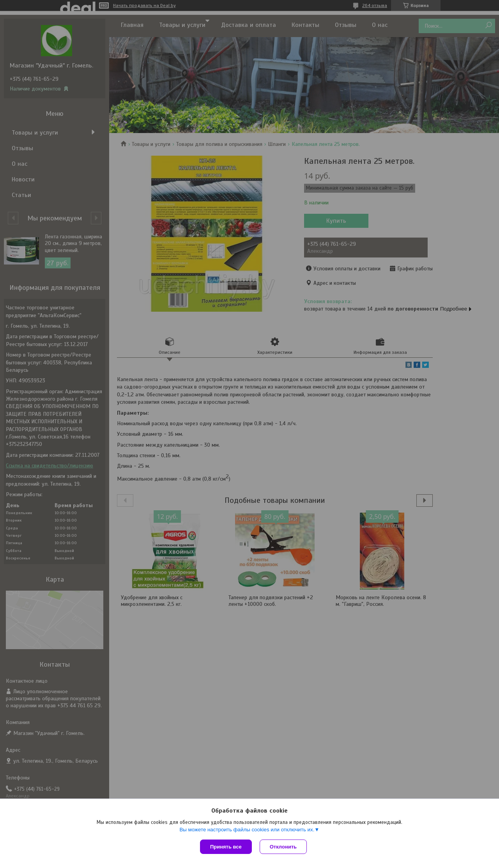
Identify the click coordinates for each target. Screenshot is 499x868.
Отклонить (283, 847)
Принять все (226, 847)
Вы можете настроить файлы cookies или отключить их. (247, 830)
